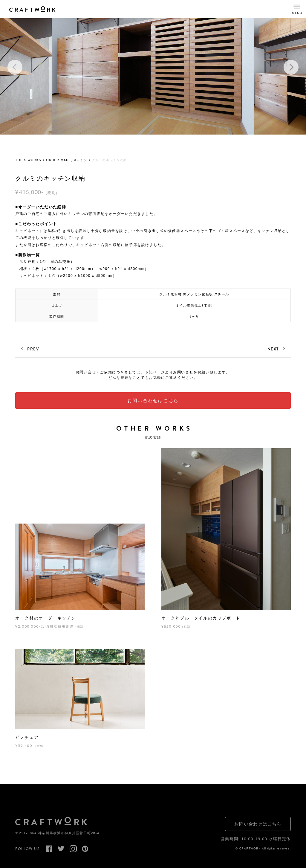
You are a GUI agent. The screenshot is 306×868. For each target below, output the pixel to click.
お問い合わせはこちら (153, 401)
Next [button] (291, 68)
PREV (33, 349)
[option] (153, 68)
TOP (19, 161)
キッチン (80, 161)
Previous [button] (15, 68)
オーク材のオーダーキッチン (46, 618)
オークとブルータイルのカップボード (201, 618)
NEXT (273, 349)
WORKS (35, 161)
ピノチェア (27, 738)
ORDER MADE (59, 161)
